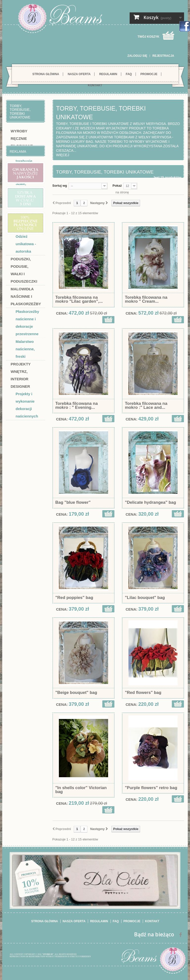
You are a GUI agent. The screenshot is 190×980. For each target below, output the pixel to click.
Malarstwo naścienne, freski (25, 349)
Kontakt (95, 85)
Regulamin (108, 74)
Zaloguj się (137, 56)
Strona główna (46, 74)
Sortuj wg (60, 186)
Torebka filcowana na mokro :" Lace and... (146, 406)
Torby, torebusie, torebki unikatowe (25, 165)
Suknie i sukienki (23, 210)
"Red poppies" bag (74, 598)
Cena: (62, 313)
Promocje (149, 74)
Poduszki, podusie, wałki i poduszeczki (24, 270)
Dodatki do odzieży (25, 225)
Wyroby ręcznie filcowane (22, 138)
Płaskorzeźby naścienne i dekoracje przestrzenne (27, 323)
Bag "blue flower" (73, 503)
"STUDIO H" (48, 954)
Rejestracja (163, 56)
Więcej (63, 155)
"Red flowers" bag (143, 693)
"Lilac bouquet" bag (145, 598)
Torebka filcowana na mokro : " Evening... (77, 406)
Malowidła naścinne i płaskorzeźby (26, 296)
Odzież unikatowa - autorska (26, 244)
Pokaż (117, 186)
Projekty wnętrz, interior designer (21, 375)
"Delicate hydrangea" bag (151, 503)
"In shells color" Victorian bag (81, 790)
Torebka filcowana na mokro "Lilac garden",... (79, 299)
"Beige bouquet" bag (76, 693)
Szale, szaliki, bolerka (22, 191)
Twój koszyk (148, 37)
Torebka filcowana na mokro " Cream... (146, 299)
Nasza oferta (79, 74)
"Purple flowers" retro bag (151, 788)
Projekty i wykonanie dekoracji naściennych (27, 405)
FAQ (129, 74)
